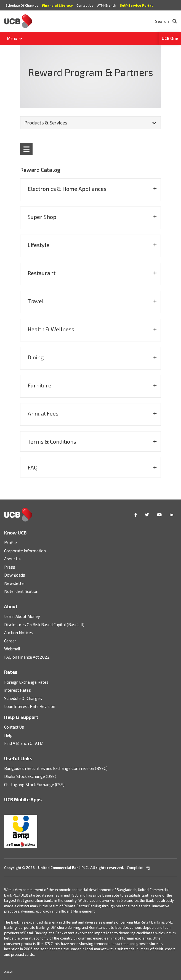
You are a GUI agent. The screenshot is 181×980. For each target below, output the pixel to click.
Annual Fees (43, 413)
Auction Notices (19, 632)
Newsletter (15, 583)
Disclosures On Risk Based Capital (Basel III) (44, 625)
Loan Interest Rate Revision (30, 706)
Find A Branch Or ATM (24, 743)
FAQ (33, 467)
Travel (36, 301)
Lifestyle (38, 245)
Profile (10, 542)
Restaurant (42, 273)
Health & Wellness (51, 329)
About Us (12, 559)
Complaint (138, 868)
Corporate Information (25, 551)
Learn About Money (22, 616)
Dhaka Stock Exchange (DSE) (30, 776)
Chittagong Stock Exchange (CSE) (34, 784)
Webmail (12, 649)
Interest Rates (18, 690)
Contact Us (85, 5)
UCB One (170, 38)
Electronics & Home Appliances (67, 189)
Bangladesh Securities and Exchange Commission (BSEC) (56, 768)
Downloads (15, 575)
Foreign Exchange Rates (26, 682)
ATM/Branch (107, 5)
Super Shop (42, 217)
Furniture (39, 385)
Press (10, 567)
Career (10, 641)
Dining (36, 357)
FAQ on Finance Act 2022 (27, 657)
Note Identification (21, 591)
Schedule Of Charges (22, 5)
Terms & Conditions (52, 441)
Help (8, 735)
